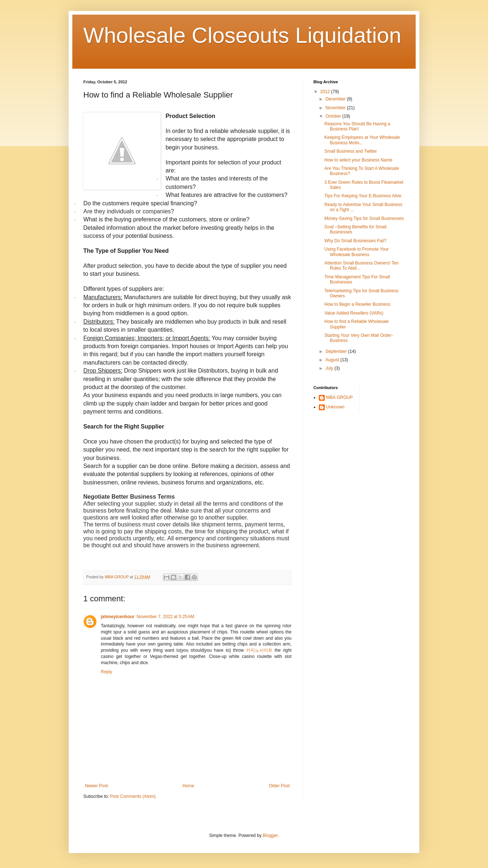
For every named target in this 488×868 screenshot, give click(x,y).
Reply (106, 672)
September (337, 351)
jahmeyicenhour (118, 617)
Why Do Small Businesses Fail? (355, 241)
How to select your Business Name (358, 160)
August (333, 360)
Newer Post (96, 786)
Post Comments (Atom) (133, 796)
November (336, 108)
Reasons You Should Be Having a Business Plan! (357, 126)
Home (188, 786)
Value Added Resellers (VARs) (354, 313)
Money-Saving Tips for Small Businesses (364, 218)
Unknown (335, 407)
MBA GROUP (340, 397)
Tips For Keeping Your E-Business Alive (363, 196)
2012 (326, 92)
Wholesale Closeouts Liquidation (242, 35)
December (336, 99)
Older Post (279, 786)
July (330, 368)
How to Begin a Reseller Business (357, 304)
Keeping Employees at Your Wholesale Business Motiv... (362, 140)
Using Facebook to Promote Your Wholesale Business (357, 252)
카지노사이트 (259, 650)
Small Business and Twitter (351, 151)
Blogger (270, 835)
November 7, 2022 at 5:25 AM (165, 617)
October (334, 116)
